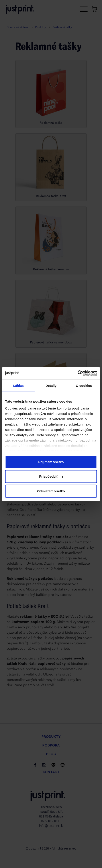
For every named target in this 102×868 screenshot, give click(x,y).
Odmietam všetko (51, 491)
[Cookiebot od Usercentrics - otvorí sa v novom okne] (77, 373)
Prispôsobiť (51, 476)
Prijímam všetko (51, 462)
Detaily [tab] (51, 385)
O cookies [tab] (84, 385)
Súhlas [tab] (18, 385)
